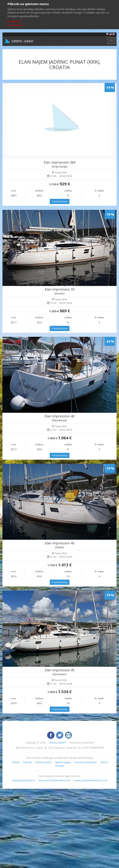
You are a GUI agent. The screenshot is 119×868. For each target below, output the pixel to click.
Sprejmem (14, 21)
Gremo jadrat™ (58, 743)
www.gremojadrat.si (23, 780)
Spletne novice (43, 762)
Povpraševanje (60, 201)
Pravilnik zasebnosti (85, 762)
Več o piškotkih (15, 25)
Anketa (16, 762)
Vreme (104, 762)
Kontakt (59, 766)
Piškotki (27, 762)
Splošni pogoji (63, 762)
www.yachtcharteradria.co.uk (90, 780)
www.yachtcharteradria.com (54, 780)
